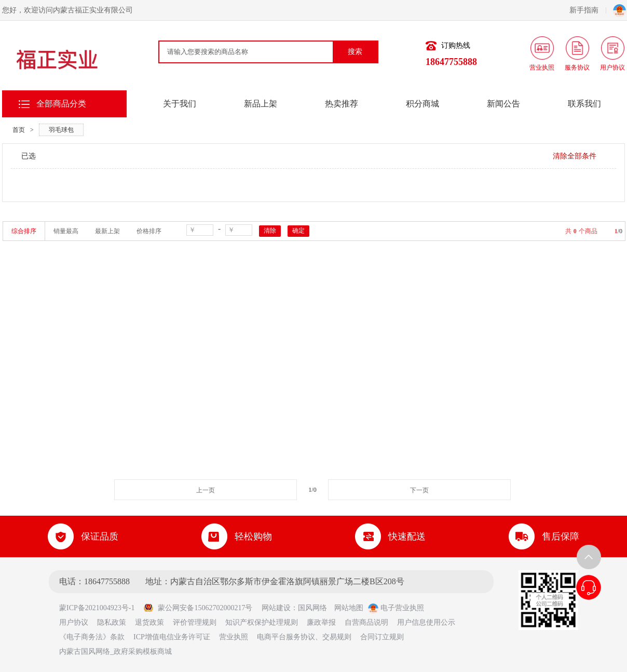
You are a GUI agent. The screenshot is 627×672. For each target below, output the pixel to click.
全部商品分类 (61, 104)
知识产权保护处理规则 (262, 622)
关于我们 (180, 104)
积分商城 (422, 104)
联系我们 (584, 104)
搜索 (355, 52)
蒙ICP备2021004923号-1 (100, 608)
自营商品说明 (366, 622)
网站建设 (276, 608)
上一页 (206, 490)
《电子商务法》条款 (92, 637)
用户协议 (74, 622)
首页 (19, 130)
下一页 (419, 490)
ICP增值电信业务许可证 (172, 637)
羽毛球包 (61, 130)
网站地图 (349, 608)
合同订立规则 (382, 637)
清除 (270, 231)
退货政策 (149, 622)
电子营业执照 (396, 608)
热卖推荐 (342, 104)
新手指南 (588, 10)
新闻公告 (503, 104)
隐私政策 (112, 622)
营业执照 (234, 637)
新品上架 (261, 104)
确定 (298, 231)
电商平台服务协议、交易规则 (304, 637)
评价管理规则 (195, 622)
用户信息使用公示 (426, 622)
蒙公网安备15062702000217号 (198, 608)
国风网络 (312, 608)
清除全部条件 (575, 156)
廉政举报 (321, 622)
